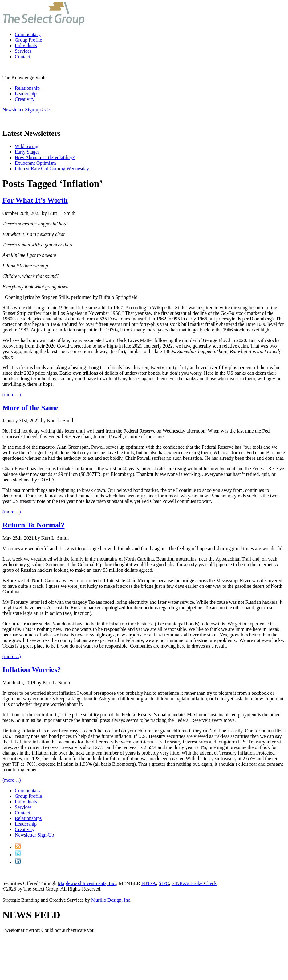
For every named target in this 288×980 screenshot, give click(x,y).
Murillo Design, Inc (111, 900)
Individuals (26, 45)
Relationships (28, 818)
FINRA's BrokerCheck (194, 883)
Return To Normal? (33, 525)
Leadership (26, 94)
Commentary (28, 34)
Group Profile (28, 40)
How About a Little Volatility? (45, 157)
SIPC (164, 883)
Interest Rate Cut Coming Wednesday (52, 169)
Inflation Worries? (32, 669)
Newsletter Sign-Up (34, 835)
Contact (22, 57)
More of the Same (30, 408)
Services (23, 51)
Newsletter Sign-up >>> (26, 110)
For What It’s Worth (35, 200)
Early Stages (27, 152)
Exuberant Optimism (35, 163)
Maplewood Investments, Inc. (87, 883)
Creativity (25, 99)
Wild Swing (26, 146)
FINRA (149, 883)
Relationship (27, 88)
